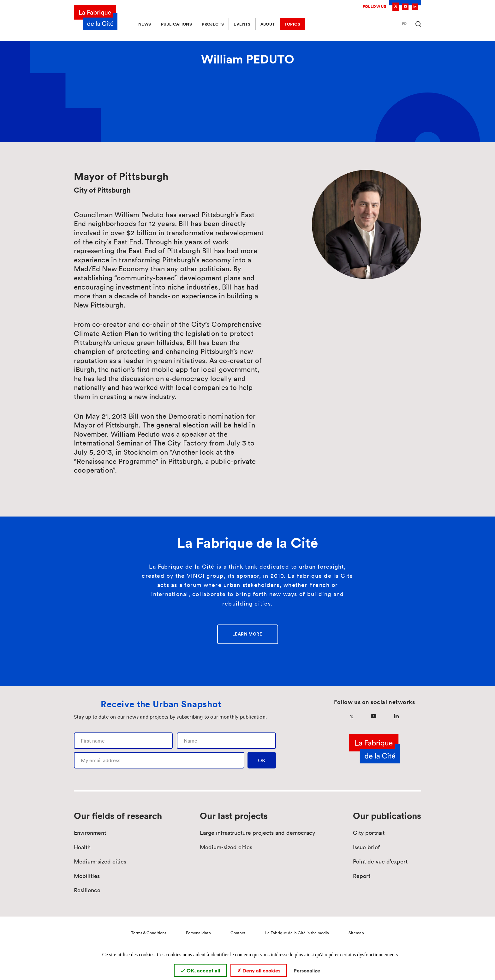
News (145, 24)
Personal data (198, 933)
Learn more (247, 634)
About (268, 24)
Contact (238, 933)
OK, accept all (200, 971)
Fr (404, 24)
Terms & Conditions (149, 933)
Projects (213, 24)
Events (242, 24)
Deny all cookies (259, 971)
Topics (292, 24)
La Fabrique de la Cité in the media (297, 933)
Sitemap (356, 933)
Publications (177, 24)
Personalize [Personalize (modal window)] (307, 971)
